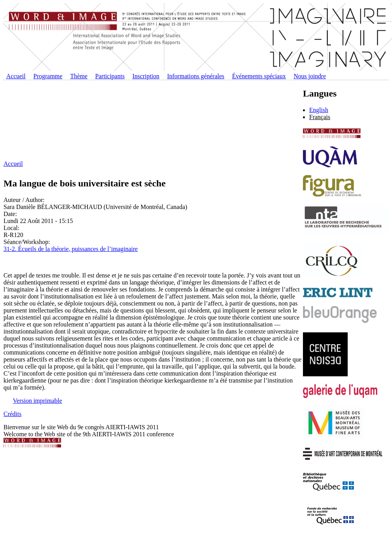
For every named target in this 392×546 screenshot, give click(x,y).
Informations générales (196, 76)
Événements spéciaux (259, 76)
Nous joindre (310, 76)
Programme (48, 76)
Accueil (16, 76)
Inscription (146, 76)
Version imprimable (38, 401)
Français (320, 117)
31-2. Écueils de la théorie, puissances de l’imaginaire (71, 249)
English (319, 110)
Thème (79, 76)
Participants (110, 76)
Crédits (12, 414)
